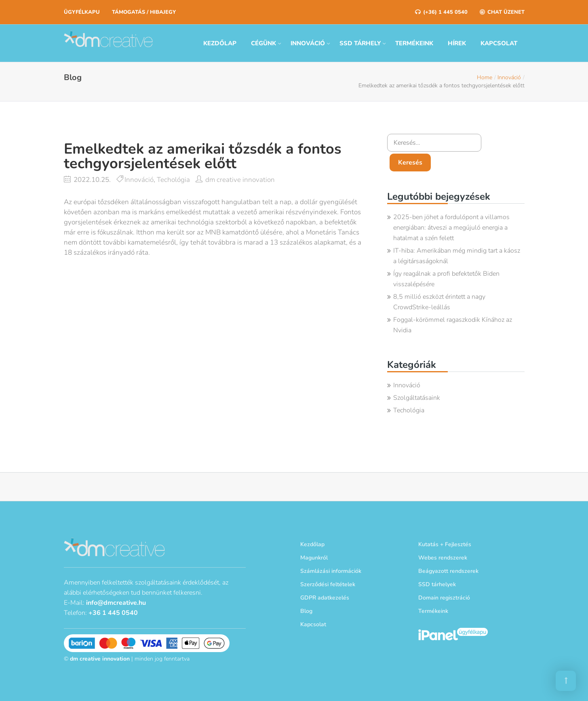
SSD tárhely (360, 43)
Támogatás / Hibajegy (144, 12)
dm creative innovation (240, 180)
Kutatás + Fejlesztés (445, 544)
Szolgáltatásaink (417, 398)
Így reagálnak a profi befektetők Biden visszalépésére (446, 279)
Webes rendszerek (443, 558)
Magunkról (314, 558)
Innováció (308, 43)
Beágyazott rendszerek (448, 571)
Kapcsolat (499, 43)
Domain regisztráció (444, 598)
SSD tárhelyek (437, 584)
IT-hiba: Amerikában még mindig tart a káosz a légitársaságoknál (457, 256)
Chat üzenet (502, 12)
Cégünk (263, 43)
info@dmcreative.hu (116, 603)
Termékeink (414, 43)
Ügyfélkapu (82, 12)
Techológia (173, 180)
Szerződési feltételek (328, 584)
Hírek (457, 43)
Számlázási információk (331, 571)
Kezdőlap (220, 43)
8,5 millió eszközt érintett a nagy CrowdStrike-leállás (439, 302)
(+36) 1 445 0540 (441, 12)
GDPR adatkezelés (325, 598)
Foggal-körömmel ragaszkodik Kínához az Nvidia (453, 325)
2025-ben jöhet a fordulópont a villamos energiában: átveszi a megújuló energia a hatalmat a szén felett (451, 228)
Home (485, 77)
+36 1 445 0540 (113, 613)
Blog (306, 611)
